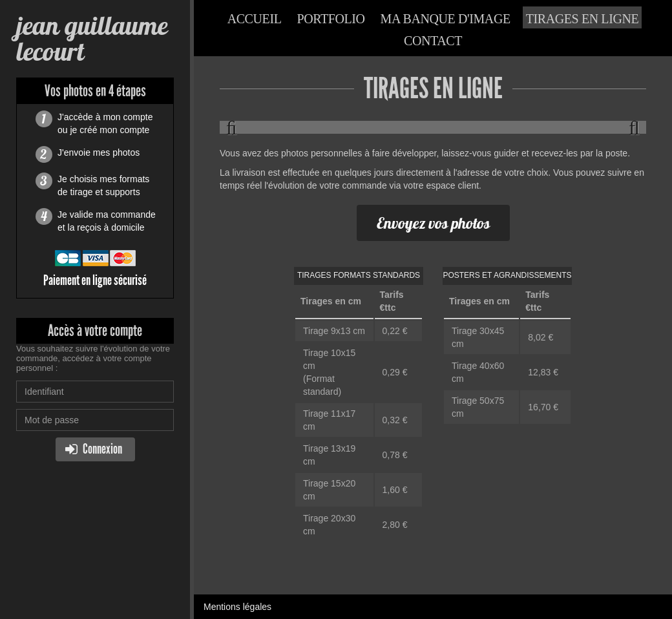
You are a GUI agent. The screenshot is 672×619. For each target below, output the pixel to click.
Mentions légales (237, 607)
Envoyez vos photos (433, 223)
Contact (433, 41)
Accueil (255, 19)
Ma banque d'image (446, 19)
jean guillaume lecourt (92, 38)
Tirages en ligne (583, 19)
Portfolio (331, 19)
